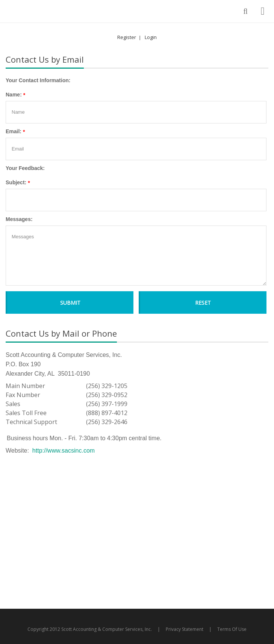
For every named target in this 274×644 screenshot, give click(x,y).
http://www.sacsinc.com (64, 451)
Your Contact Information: (38, 80)
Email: (14, 131)
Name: (14, 95)
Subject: (16, 182)
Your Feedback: (25, 168)
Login (151, 37)
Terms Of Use (232, 629)
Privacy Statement (185, 629)
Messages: (19, 219)
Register (127, 37)
